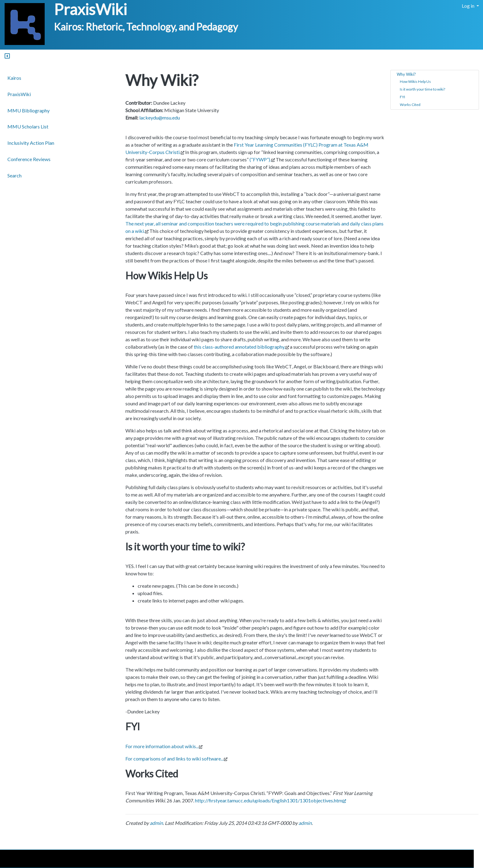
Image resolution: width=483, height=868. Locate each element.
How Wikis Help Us (415, 81)
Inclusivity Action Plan (31, 143)
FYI (402, 97)
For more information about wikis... (162, 746)
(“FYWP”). (260, 159)
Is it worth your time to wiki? (422, 89)
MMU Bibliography (28, 110)
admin (156, 823)
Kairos (14, 78)
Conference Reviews (29, 159)
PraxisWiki (90, 9)
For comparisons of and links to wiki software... (175, 758)
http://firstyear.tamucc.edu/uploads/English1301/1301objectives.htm (270, 800)
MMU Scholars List (28, 126)
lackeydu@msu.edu (160, 118)
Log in (469, 6)
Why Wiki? (406, 74)
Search (14, 175)
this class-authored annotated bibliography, (239, 347)
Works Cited (410, 105)
